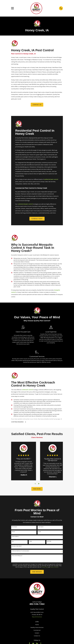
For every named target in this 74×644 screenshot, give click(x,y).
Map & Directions (37, 617)
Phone (13, 532)
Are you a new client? (17, 546)
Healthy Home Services (37, 628)
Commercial (37, 631)
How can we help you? (17, 556)
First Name (14, 527)
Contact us (37, 105)
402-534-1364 (37, 604)
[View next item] (39, 484)
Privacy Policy (45, 567)
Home (37, 625)
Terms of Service (54, 567)
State (31, 542)
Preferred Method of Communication (20, 551)
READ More (37, 489)
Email (39, 532)
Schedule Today (37, 219)
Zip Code (49, 542)
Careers (37, 633)
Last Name (41, 527)
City (13, 542)
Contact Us (37, 636)
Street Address (15, 537)
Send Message (37, 572)
